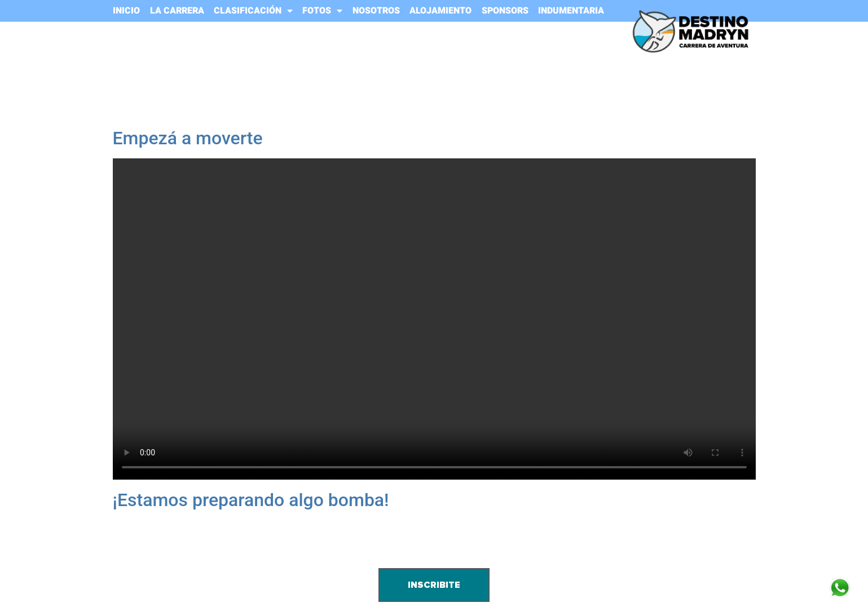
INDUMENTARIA (571, 11)
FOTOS (322, 11)
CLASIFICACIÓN (253, 11)
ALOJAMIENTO (440, 11)
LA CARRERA (177, 11)
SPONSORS (505, 11)
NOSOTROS (376, 11)
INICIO (126, 11)
